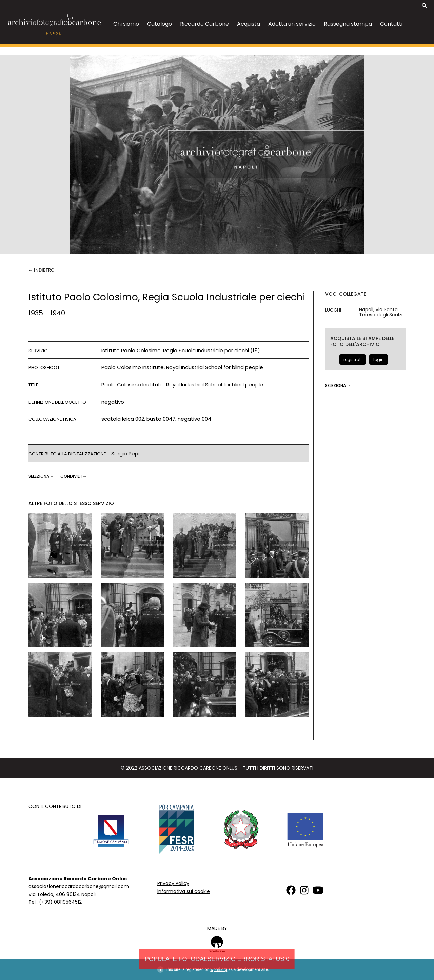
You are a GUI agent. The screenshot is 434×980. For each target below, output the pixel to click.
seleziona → (42, 476)
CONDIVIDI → (74, 476)
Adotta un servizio (292, 24)
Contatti (391, 24)
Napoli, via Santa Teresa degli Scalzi (381, 312)
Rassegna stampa (348, 24)
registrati (353, 359)
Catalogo (160, 24)
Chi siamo (126, 24)
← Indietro (42, 270)
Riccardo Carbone (204, 24)
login (379, 359)
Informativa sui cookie (184, 891)
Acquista (249, 24)
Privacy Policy (173, 883)
